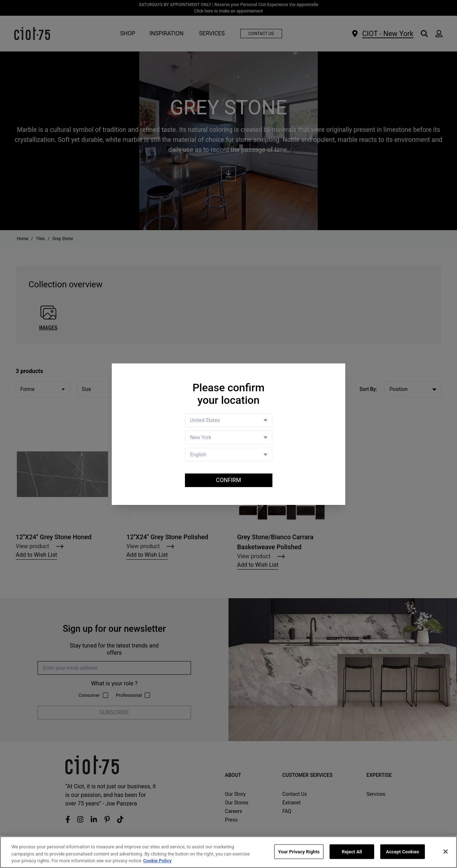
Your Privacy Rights (299, 852)
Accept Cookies (403, 852)
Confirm (228, 480)
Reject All (352, 852)
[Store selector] (229, 437)
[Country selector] (229, 420)
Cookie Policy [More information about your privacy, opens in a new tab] (157, 861)
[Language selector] (229, 455)
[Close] (446, 852)
